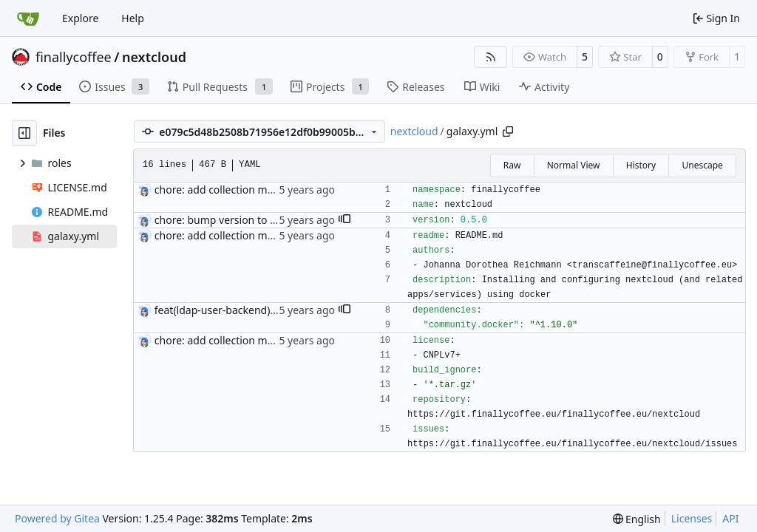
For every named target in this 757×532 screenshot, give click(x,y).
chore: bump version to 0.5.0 (224, 220)
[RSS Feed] (491, 57)
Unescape (702, 165)
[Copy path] (508, 132)
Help (133, 18)
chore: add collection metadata (230, 190)
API (730, 518)
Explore (80, 18)
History (641, 165)
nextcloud (154, 57)
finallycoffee (74, 57)
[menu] (637, 519)
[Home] (28, 18)
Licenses (692, 518)
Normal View (574, 165)
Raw (512, 165)
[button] (344, 220)
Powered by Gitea (57, 518)
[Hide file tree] (24, 133)
